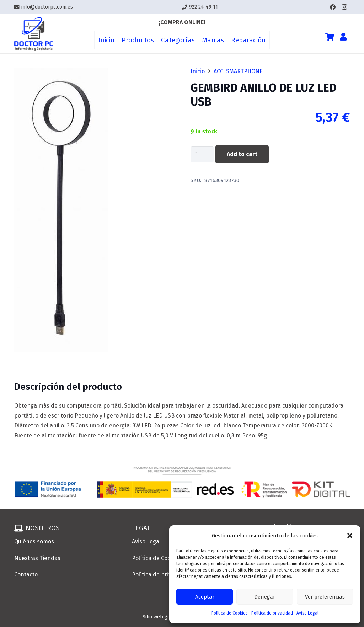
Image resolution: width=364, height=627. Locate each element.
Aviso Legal (307, 613)
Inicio (198, 71)
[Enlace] (34, 34)
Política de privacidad (272, 613)
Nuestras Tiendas (37, 558)
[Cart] (330, 37)
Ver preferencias (325, 597)
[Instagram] (344, 7)
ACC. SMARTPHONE (238, 71)
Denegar (265, 597)
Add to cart (242, 154)
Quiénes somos (34, 541)
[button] (350, 536)
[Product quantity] (202, 154)
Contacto (26, 575)
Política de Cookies (229, 613)
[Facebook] (333, 7)
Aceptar (205, 597)
